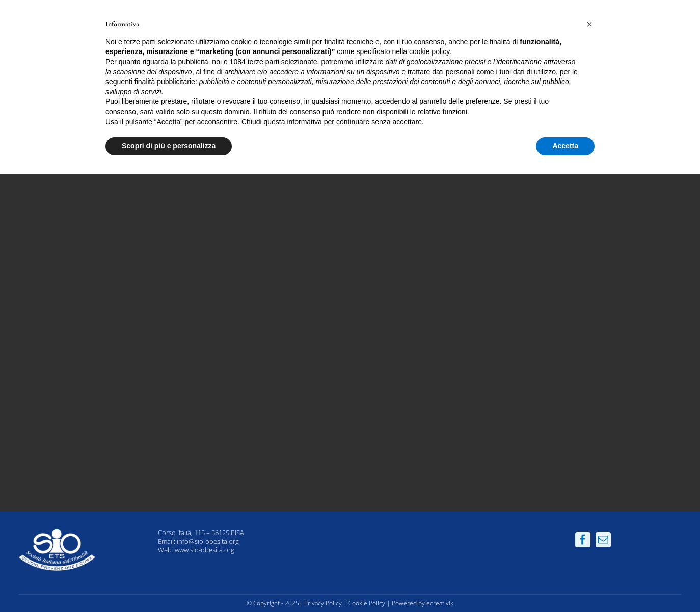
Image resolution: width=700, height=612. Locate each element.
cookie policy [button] (429, 51)
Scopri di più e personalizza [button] (169, 146)
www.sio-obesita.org (205, 550)
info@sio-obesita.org (208, 541)
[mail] (603, 540)
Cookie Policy (367, 603)
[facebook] (583, 540)
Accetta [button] (565, 146)
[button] (589, 24)
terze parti (263, 62)
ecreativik (440, 603)
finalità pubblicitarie (165, 82)
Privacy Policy (323, 603)
